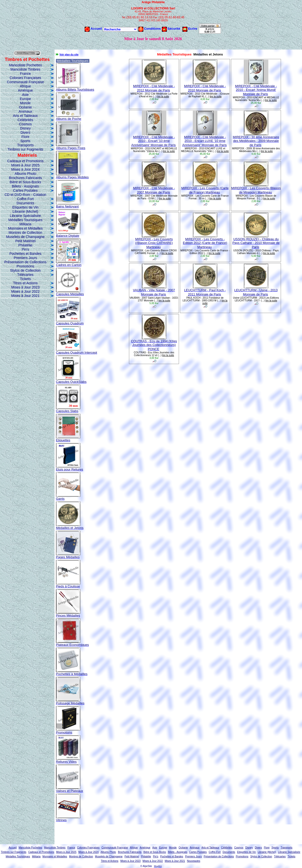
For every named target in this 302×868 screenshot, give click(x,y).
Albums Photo (25, 174)
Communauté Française (25, 82)
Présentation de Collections (25, 262)
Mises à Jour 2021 (25, 296)
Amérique (25, 90)
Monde (25, 103)
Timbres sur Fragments (25, 149)
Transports (25, 145)
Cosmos (25, 124)
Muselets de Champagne (25, 237)
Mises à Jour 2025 (25, 165)
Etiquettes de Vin (25, 207)
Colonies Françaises (25, 78)
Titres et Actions (25, 283)
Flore (25, 137)
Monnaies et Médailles (25, 228)
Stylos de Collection (25, 270)
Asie (25, 95)
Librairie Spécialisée (25, 216)
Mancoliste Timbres (25, 69)
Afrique (25, 86)
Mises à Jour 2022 (25, 291)
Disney (25, 128)
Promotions (25, 266)
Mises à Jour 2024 (25, 169)
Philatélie (25, 245)
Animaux (25, 111)
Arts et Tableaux (25, 116)
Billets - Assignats (25, 186)
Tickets (25, 279)
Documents (25, 203)
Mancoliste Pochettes (25, 65)
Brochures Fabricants (25, 178)
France (25, 74)
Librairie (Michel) (25, 211)
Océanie (25, 107)
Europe (25, 99)
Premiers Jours (25, 258)
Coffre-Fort (25, 199)
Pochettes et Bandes (25, 254)
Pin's (25, 249)
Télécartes (25, 275)
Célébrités (25, 120)
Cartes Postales (25, 190)
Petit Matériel (25, 241)
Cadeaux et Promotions (25, 161)
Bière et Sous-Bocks (25, 182)
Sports (25, 141)
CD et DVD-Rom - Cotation (25, 195)
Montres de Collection (25, 233)
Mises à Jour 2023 (25, 287)
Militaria (25, 224)
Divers (25, 132)
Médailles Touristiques (25, 220)
